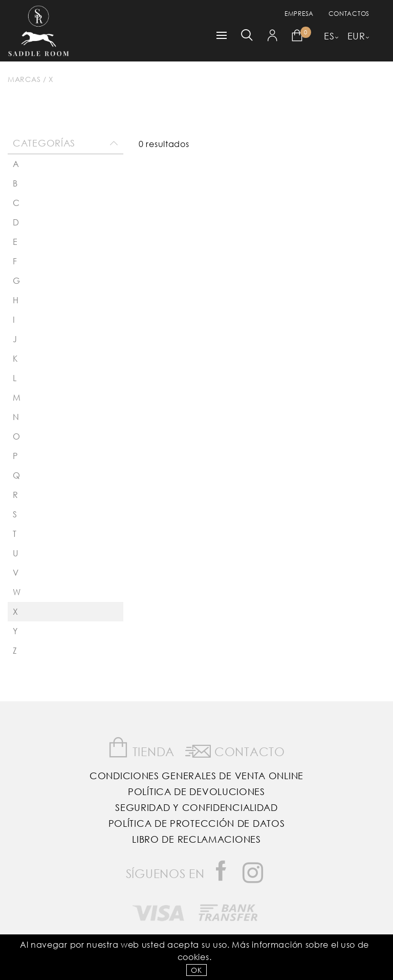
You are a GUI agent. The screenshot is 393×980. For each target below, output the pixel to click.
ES (329, 36)
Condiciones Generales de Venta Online (196, 776)
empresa (299, 14)
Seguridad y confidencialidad (196, 807)
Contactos (349, 14)
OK (196, 970)
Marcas (24, 79)
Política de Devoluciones (196, 791)
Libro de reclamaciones (196, 839)
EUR (356, 36)
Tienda (141, 748)
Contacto (235, 749)
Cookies (193, 957)
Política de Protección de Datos (197, 823)
